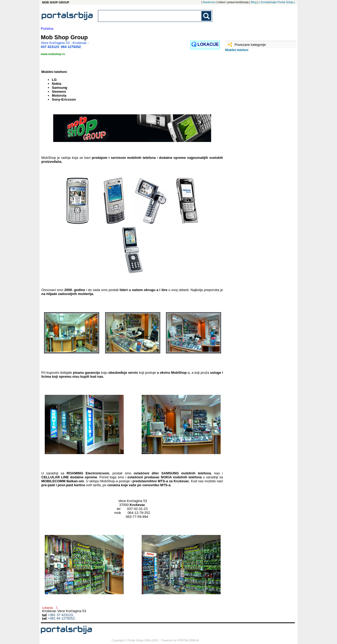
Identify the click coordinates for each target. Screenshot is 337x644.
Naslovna (209, 2)
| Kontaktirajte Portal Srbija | (277, 2)
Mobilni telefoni (237, 50)
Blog (254, 2)
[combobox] (150, 16)
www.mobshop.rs (53, 54)
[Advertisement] (251, 139)
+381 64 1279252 (61, 618)
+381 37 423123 (60, 615)
